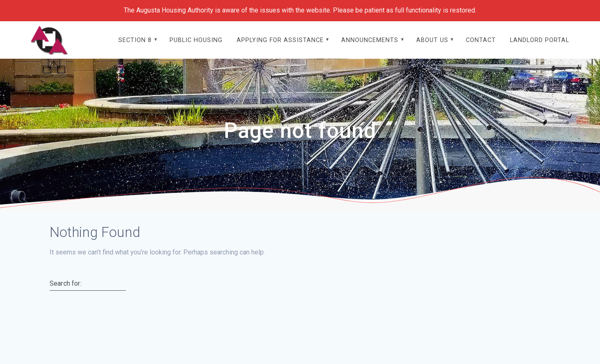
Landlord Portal (540, 40)
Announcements (370, 40)
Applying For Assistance (280, 40)
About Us (432, 40)
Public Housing (196, 40)
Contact (481, 40)
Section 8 (135, 40)
